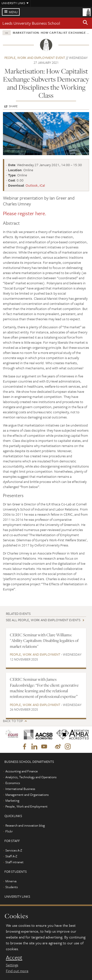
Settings (12, 965)
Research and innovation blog (25, 825)
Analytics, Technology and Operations (31, 777)
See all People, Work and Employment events (43, 620)
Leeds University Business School (31, 23)
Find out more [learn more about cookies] (17, 971)
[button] (85, 23)
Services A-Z (14, 850)
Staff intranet (14, 862)
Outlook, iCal (35, 185)
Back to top (13, 721)
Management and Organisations (27, 795)
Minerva (11, 881)
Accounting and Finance (22, 771)
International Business (20, 789)
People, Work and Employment (35, 654)
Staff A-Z (11, 856)
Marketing (12, 800)
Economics (13, 783)
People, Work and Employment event (35, 58)
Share (13, 106)
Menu (13, 12)
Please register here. (25, 213)
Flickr (9, 831)
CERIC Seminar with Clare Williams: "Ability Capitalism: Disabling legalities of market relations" (44, 641)
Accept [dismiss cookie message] (14, 958)
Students (12, 887)
